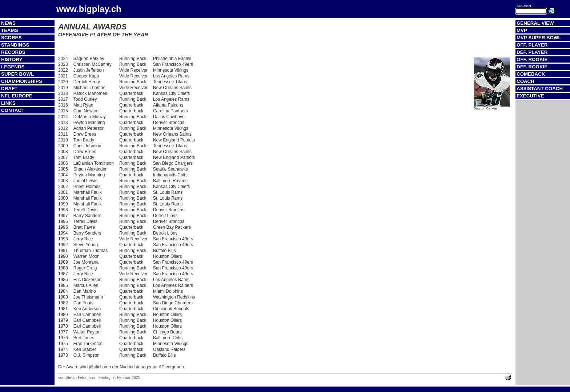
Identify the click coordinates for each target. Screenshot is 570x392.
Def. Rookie (532, 67)
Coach (525, 81)
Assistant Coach (540, 89)
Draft (9, 89)
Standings (15, 45)
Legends (13, 67)
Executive (530, 96)
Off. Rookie (532, 59)
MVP (522, 30)
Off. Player (532, 45)
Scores (11, 38)
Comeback (531, 74)
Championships (22, 81)
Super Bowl (17, 74)
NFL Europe (17, 96)
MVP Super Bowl (539, 38)
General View (535, 23)
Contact (13, 110)
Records (13, 52)
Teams (10, 30)
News (8, 23)
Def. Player (532, 52)
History (12, 59)
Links (8, 103)
